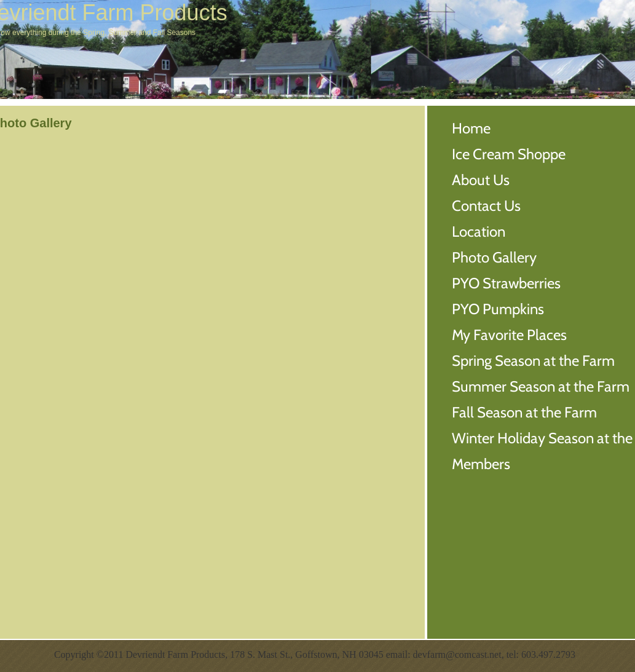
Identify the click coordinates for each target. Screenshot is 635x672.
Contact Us (486, 206)
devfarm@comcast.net (457, 654)
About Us (481, 180)
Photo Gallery (494, 257)
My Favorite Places (509, 335)
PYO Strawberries (506, 283)
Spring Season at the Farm (533, 361)
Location (479, 231)
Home (471, 128)
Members (481, 464)
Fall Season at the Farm (524, 412)
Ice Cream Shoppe (509, 154)
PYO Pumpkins (498, 309)
